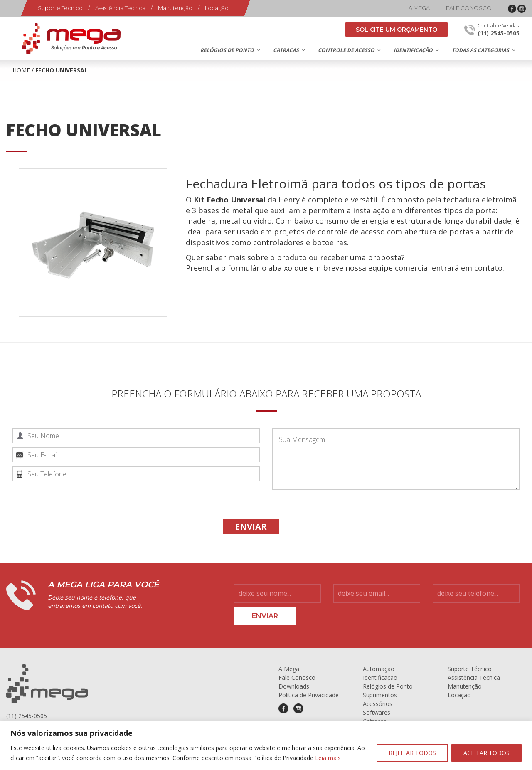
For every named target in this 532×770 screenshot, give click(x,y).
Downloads (294, 686)
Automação (379, 669)
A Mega (419, 8)
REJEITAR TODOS (412, 753)
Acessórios (378, 704)
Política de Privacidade (309, 695)
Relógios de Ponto (388, 686)
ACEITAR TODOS (486, 753)
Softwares (377, 712)
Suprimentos (380, 695)
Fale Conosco (469, 8)
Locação (217, 8)
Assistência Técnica (120, 8)
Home (21, 70)
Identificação (380, 677)
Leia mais (328, 758)
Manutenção (175, 8)
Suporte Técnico (60, 8)
